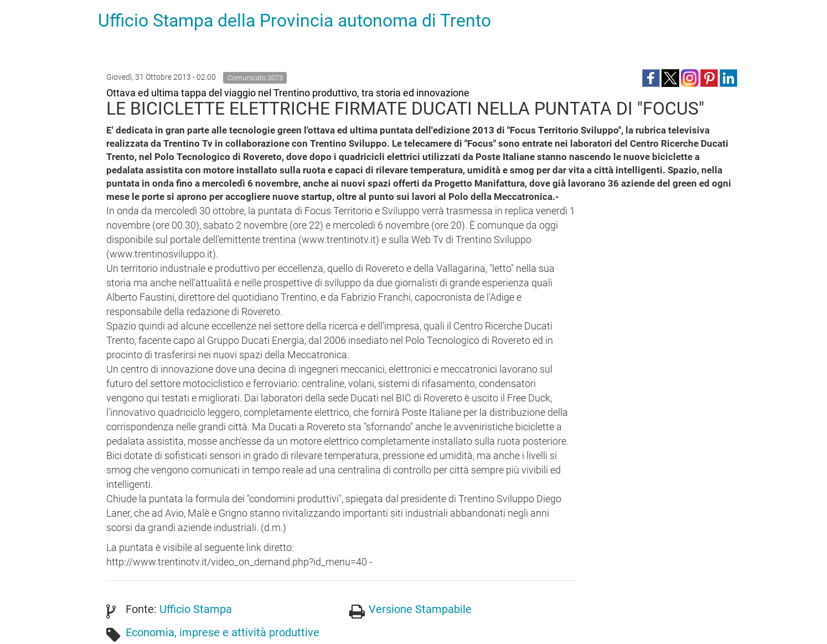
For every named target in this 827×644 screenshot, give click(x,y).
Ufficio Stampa (196, 609)
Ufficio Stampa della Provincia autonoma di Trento (294, 20)
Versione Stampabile (420, 609)
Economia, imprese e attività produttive (223, 632)
